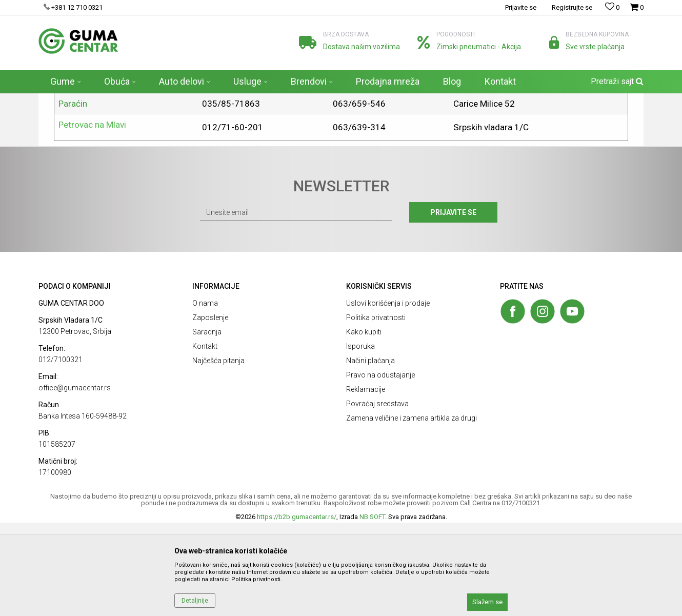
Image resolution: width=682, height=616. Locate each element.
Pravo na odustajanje (380, 468)
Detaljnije (195, 601)
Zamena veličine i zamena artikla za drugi (412, 511)
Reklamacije (366, 483)
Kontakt (205, 440)
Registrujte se (572, 7)
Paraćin (73, 197)
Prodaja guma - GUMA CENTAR (82, 100)
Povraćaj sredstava (377, 497)
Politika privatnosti (376, 411)
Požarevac (79, 175)
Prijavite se (453, 306)
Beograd (75, 154)
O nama (205, 396)
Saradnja (207, 425)
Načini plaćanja (370, 454)
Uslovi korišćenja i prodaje (388, 396)
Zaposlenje (210, 411)
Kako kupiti (364, 425)
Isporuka (360, 440)
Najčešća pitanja (218, 454)
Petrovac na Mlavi (92, 218)
